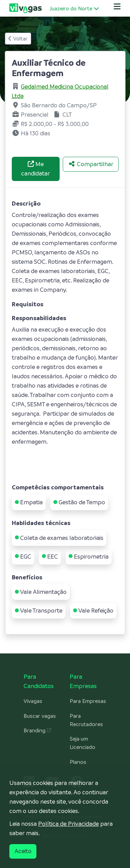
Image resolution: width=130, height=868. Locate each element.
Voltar (18, 39)
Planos (78, 762)
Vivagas (33, 701)
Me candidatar (36, 169)
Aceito (23, 851)
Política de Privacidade (68, 824)
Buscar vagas (40, 716)
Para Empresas (88, 701)
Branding (37, 731)
